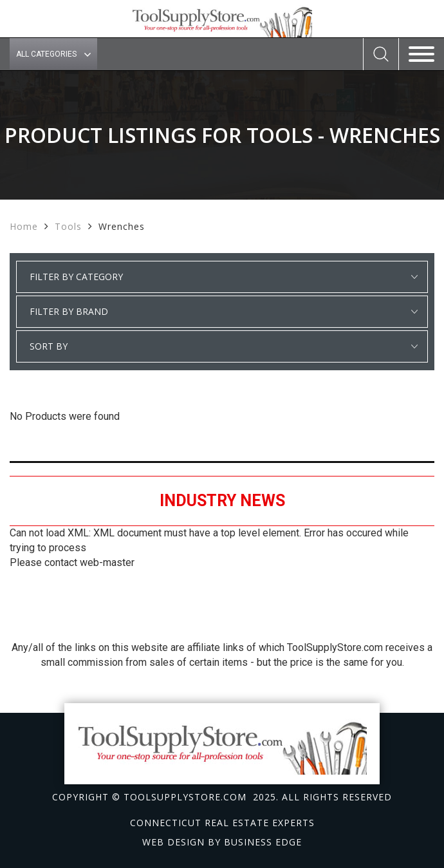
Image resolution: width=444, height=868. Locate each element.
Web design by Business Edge (222, 842)
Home (24, 226)
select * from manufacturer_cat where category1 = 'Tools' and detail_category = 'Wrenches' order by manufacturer (222, 312)
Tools (68, 226)
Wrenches (122, 226)
